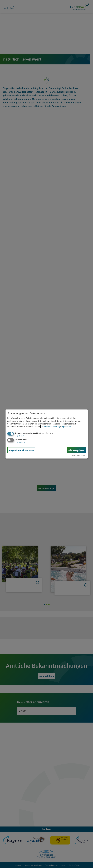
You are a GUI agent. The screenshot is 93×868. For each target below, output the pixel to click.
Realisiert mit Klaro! (78, 456)
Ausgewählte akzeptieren (21, 450)
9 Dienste (20, 442)
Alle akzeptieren (76, 450)
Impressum (66, 427)
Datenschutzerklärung (50, 427)
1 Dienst (20, 436)
